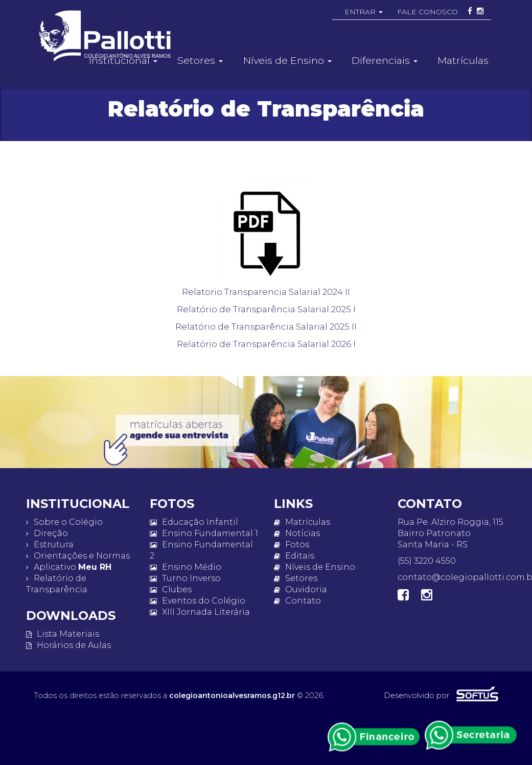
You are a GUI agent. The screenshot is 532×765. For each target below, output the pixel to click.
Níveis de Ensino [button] (287, 60)
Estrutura (50, 544)
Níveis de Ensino (315, 567)
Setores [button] (200, 60)
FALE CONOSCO (427, 12)
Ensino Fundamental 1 (204, 533)
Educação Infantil (194, 522)
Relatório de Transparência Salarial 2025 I (266, 309)
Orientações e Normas (78, 556)
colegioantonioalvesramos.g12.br (232, 696)
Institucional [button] (123, 60)
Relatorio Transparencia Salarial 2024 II (266, 292)
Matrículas (463, 60)
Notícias (297, 533)
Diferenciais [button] (385, 60)
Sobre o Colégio (64, 522)
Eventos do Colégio (198, 601)
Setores (296, 578)
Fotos (292, 544)
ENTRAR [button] (364, 12)
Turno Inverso (185, 578)
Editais (294, 556)
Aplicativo (69, 567)
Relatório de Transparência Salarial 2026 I (266, 344)
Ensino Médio (186, 567)
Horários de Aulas (68, 645)
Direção (47, 533)
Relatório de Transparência (57, 584)
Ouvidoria (300, 589)
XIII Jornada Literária (200, 612)
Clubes (171, 589)
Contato (297, 601)
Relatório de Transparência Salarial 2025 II (266, 327)
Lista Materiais (63, 634)
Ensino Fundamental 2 (201, 550)
